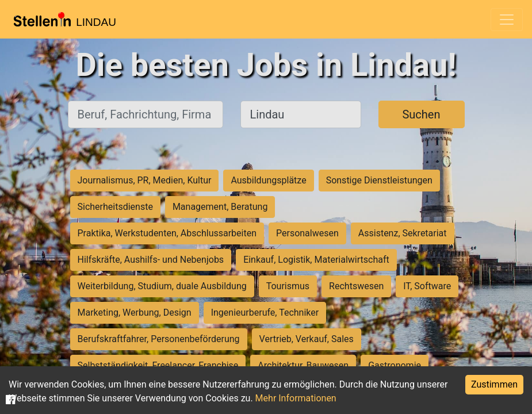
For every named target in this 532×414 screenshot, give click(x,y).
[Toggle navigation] (507, 20)
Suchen (421, 114)
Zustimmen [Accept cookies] (494, 384)
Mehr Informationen (296, 398)
